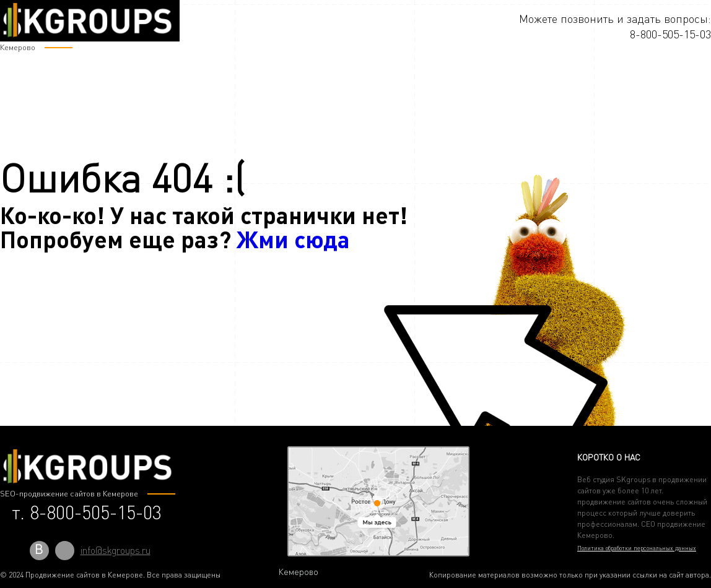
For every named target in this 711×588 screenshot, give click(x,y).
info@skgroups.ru (116, 550)
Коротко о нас (609, 457)
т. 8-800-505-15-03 (87, 512)
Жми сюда (293, 239)
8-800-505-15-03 (670, 34)
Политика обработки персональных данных (637, 548)
